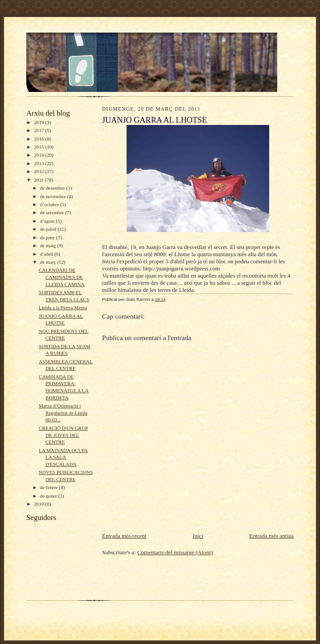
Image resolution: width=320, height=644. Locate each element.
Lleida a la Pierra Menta (63, 307)
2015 (39, 147)
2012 (39, 171)
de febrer (50, 487)
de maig (49, 245)
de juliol (49, 229)
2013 (39, 163)
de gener (49, 496)
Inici (198, 536)
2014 (39, 155)
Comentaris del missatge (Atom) (175, 552)
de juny (48, 237)
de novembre (54, 196)
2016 (39, 139)
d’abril (47, 254)
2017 (39, 130)
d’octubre (50, 204)
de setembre (53, 212)
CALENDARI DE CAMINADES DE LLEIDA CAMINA (62, 277)
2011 (39, 180)
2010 (39, 504)
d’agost (48, 221)
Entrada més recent (124, 536)
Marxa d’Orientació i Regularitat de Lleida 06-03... (63, 413)
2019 (39, 122)
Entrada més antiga (271, 536)
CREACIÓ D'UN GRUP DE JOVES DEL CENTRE (64, 435)
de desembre (53, 188)
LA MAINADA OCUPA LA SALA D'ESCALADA (63, 457)
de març (49, 262)
